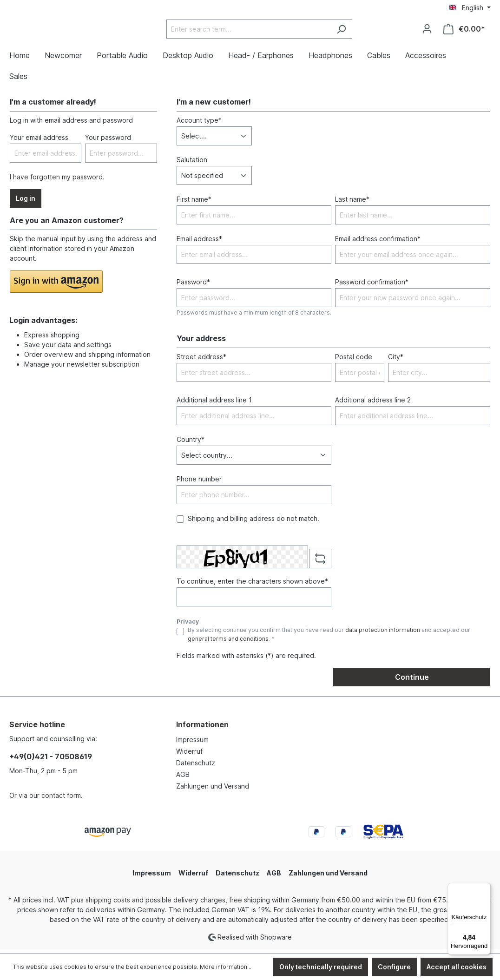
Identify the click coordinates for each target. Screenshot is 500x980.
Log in (26, 203)
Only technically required (321, 967)
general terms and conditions (228, 643)
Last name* (352, 204)
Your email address (39, 142)
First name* (194, 204)
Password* (193, 286)
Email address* (199, 243)
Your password (108, 142)
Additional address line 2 (373, 404)
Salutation (192, 164)
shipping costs (108, 904)
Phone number (199, 483)
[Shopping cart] (464, 31)
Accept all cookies (457, 967)
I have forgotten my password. (57, 181)
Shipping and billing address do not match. (253, 523)
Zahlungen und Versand (213, 791)
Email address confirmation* (378, 243)
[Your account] (427, 31)
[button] (56, 286)
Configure (394, 967)
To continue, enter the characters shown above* (252, 586)
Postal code (354, 361)
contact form (61, 800)
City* (396, 361)
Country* (191, 444)
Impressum (192, 744)
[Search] (365, 31)
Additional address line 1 (214, 404)
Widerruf (189, 756)
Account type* (199, 125)
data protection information (383, 635)
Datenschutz (196, 767)
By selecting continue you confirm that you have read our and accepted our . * (329, 639)
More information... (226, 967)
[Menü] (485, 888)
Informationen (202, 729)
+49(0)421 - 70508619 (51, 761)
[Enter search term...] (272, 31)
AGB (183, 779)
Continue (412, 682)
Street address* (201, 361)
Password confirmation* (372, 286)
